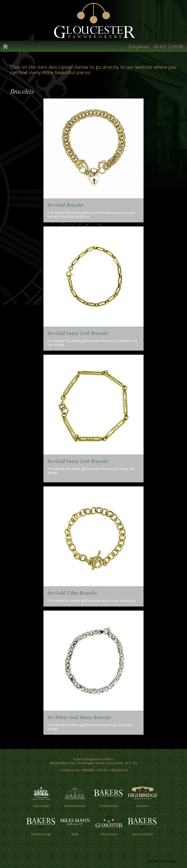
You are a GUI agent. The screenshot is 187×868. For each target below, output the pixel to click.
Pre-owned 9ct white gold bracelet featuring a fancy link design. (90, 727)
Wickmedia (169, 861)
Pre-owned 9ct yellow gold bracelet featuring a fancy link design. (91, 471)
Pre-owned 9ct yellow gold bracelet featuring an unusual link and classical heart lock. (91, 214)
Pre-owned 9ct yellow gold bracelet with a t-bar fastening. (91, 600)
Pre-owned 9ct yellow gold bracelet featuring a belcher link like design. (92, 343)
